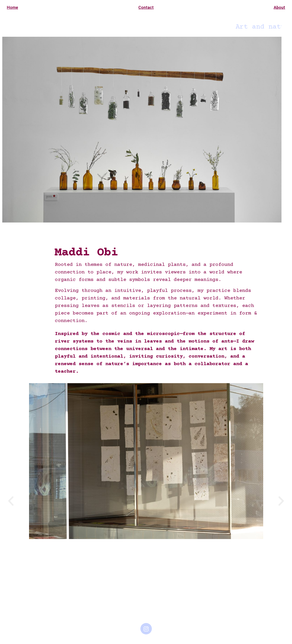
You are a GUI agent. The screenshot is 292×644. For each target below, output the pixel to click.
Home (12, 7)
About (279, 7)
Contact (146, 7)
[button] (11, 501)
